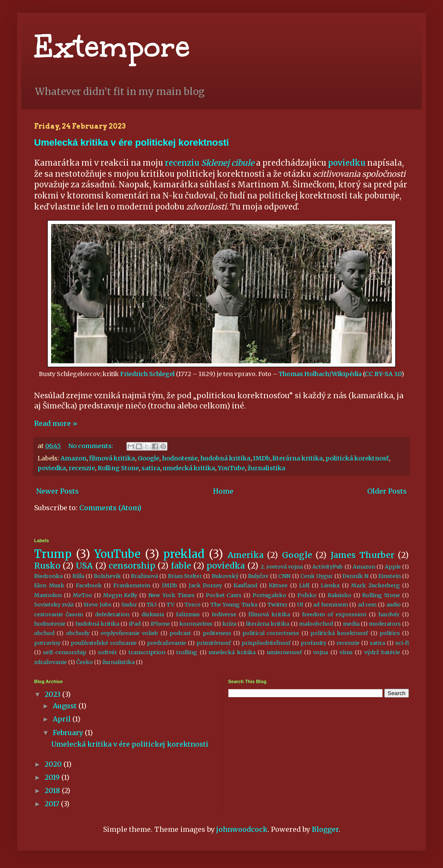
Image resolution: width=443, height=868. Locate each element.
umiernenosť (285, 652)
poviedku (347, 163)
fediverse (224, 614)
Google (148, 458)
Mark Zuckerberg (375, 585)
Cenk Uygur (316, 576)
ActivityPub (328, 566)
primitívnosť (214, 643)
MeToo (82, 595)
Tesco (193, 604)
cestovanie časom (59, 614)
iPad (135, 624)
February (69, 733)
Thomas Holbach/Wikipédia (320, 374)
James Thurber (362, 555)
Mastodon (48, 595)
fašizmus (188, 614)
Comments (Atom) (110, 508)
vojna (321, 652)
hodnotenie (180, 458)
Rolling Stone (118, 468)
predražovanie (167, 643)
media (351, 624)
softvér (108, 652)
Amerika (246, 555)
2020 (54, 764)
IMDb (262, 458)
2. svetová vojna (282, 566)
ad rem (367, 604)
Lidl (304, 585)
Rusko (47, 566)
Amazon (73, 458)
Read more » (56, 423)
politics (390, 633)
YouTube (231, 468)
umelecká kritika (189, 468)
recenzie (82, 468)
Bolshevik (107, 576)
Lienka (330, 585)
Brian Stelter (185, 576)
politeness (217, 633)
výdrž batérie (382, 652)
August (66, 706)
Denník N (355, 576)
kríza (229, 624)
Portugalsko (269, 595)
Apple (393, 566)
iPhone (160, 624)
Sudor (129, 604)
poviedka (52, 468)
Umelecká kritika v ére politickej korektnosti (131, 142)
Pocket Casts (224, 595)
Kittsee (278, 585)
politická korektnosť (357, 458)
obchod (44, 633)
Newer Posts (58, 491)
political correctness (271, 633)
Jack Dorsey (206, 585)
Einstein (390, 576)
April (63, 719)
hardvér (389, 614)
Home (223, 491)
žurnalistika (266, 468)
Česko (85, 662)
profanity (314, 643)
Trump (53, 554)
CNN (284, 576)
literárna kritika (298, 458)
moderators (385, 624)
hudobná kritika (225, 458)
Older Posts (387, 491)
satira (151, 468)
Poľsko (307, 595)
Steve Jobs (97, 604)
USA (84, 566)
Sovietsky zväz (54, 604)
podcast (180, 633)
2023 (53, 694)
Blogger (325, 829)
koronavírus (196, 624)
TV (171, 604)
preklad (184, 554)
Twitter (278, 604)
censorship (132, 566)
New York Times (171, 595)
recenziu (210, 163)
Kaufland (245, 585)
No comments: (91, 446)
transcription (147, 652)
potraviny (47, 643)
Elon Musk (49, 585)
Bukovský (225, 576)
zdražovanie (50, 662)
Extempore (112, 47)
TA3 (152, 604)
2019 (53, 777)
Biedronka (48, 576)
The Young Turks (234, 604)
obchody (78, 633)
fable (181, 566)
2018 (53, 790)
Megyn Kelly (120, 595)
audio (394, 604)
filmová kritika (112, 458)
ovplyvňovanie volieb (129, 633)
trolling (187, 652)
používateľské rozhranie (104, 643)
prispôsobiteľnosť (266, 643)
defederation (112, 614)
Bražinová (144, 576)
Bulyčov (258, 576)
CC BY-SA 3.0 (383, 374)
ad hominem (330, 604)
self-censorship (65, 652)
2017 (53, 804)
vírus (346, 652)
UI (300, 604)
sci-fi (402, 643)
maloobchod (316, 624)
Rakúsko (339, 595)
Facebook (89, 585)
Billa (78, 576)
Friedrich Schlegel (147, 374)
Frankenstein (132, 585)
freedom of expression (334, 614)
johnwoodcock (242, 829)
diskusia (153, 614)
